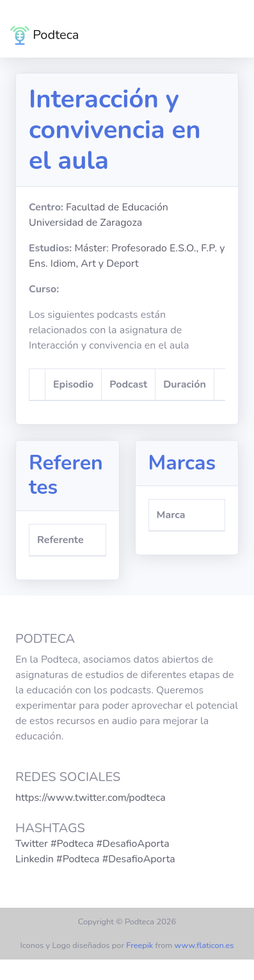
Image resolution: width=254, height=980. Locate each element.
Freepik (139, 945)
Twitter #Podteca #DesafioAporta (92, 844)
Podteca (44, 35)
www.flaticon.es (204, 945)
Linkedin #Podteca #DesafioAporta (95, 859)
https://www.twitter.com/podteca (91, 798)
